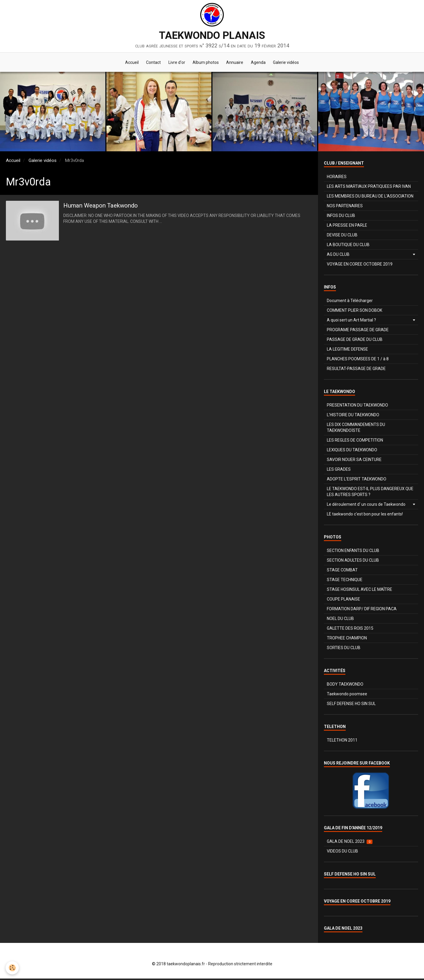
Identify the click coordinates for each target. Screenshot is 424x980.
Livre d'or (175, 63)
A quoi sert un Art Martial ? (351, 321)
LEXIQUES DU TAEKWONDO (352, 451)
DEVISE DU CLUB (342, 236)
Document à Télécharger (350, 302)
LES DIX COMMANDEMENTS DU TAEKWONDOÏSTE (356, 429)
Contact (151, 63)
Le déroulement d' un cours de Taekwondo (366, 506)
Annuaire (236, 63)
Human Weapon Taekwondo (108, 207)
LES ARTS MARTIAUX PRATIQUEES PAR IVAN (369, 188)
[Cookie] (13, 968)
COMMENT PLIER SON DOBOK (355, 312)
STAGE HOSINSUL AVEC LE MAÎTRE (360, 591)
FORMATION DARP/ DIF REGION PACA (362, 610)
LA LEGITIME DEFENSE (347, 351)
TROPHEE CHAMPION (347, 639)
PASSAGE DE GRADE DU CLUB (355, 341)
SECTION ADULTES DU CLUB (353, 562)
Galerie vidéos (290, 63)
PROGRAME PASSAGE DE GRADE (358, 331)
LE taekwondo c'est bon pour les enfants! (365, 515)
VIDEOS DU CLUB (342, 853)
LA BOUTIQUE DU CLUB (348, 246)
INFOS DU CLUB (341, 217)
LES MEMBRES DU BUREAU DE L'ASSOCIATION (370, 198)
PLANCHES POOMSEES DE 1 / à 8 (358, 360)
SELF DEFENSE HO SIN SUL (351, 705)
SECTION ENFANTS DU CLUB (353, 552)
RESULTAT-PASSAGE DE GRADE (356, 370)
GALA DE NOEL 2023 (350, 843)
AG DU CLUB (338, 256)
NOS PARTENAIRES (345, 207)
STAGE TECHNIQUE (345, 581)
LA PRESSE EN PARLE (347, 227)
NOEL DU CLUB (340, 620)
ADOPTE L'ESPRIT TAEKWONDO (357, 480)
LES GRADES (339, 471)
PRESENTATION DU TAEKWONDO (357, 407)
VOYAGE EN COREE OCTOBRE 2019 (360, 266)
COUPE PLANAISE (343, 601)
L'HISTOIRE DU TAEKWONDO (353, 416)
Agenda (261, 63)
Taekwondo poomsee (347, 695)
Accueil (128, 63)
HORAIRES (337, 178)
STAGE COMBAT (342, 571)
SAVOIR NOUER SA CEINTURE (354, 461)
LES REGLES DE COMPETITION (355, 442)
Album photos (206, 63)
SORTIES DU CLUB (344, 649)
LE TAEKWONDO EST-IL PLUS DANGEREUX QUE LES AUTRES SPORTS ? (370, 493)
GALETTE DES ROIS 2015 (350, 630)
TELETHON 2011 (342, 742)
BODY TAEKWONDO (345, 686)
